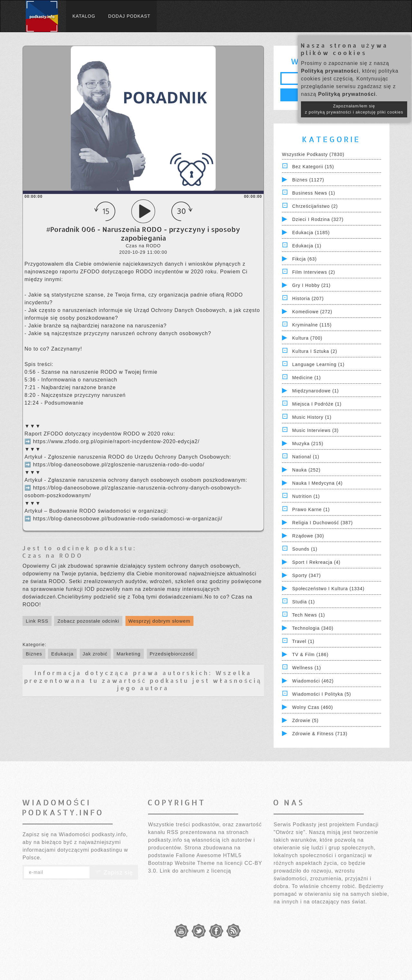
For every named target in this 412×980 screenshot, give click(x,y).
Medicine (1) (307, 378)
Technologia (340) (313, 628)
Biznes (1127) (308, 180)
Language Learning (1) (318, 364)
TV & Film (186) (310, 655)
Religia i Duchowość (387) (323, 523)
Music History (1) (312, 417)
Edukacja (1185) (311, 233)
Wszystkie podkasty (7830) (313, 154)
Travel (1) (303, 641)
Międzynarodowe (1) (316, 391)
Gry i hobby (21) (311, 285)
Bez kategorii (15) (313, 167)
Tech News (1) (309, 615)
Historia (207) (308, 298)
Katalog (84, 16)
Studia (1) (304, 602)
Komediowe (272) (312, 312)
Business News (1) (314, 193)
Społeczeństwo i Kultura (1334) (328, 589)
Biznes (34, 654)
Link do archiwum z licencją (195, 871)
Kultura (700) (307, 338)
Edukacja (62, 654)
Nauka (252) (306, 470)
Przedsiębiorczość (172, 654)
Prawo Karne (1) (311, 509)
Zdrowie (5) (305, 720)
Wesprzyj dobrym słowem (159, 621)
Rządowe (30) (308, 536)
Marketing (129, 654)
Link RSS (37, 621)
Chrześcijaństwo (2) (315, 206)
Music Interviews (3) (315, 430)
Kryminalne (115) (312, 325)
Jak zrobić (95, 654)
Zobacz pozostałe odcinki (88, 621)
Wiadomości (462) (313, 681)
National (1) (306, 457)
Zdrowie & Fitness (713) (320, 734)
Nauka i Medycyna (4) (318, 483)
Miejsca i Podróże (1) (317, 404)
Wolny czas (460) (313, 707)
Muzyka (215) (308, 444)
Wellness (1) (307, 668)
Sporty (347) (307, 575)
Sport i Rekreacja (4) (316, 562)
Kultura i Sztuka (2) (315, 351)
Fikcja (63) (304, 259)
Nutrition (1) (306, 496)
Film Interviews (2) (314, 272)
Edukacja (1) (307, 246)
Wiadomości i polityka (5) (322, 694)
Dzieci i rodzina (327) (318, 219)
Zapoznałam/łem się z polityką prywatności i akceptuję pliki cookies (354, 109)
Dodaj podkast (129, 16)
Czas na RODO (53, 555)
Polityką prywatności (330, 71)
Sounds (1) (305, 549)
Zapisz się (114, 873)
